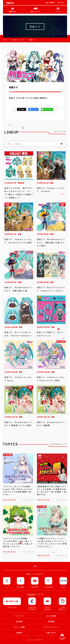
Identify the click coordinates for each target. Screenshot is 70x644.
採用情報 (51, 621)
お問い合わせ (51, 633)
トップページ (19, 616)
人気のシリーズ (18, 40)
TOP (5, 40)
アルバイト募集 (19, 627)
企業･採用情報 (50, 3)
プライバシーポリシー (51, 627)
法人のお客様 (51, 616)
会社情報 (19, 621)
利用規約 (19, 633)
